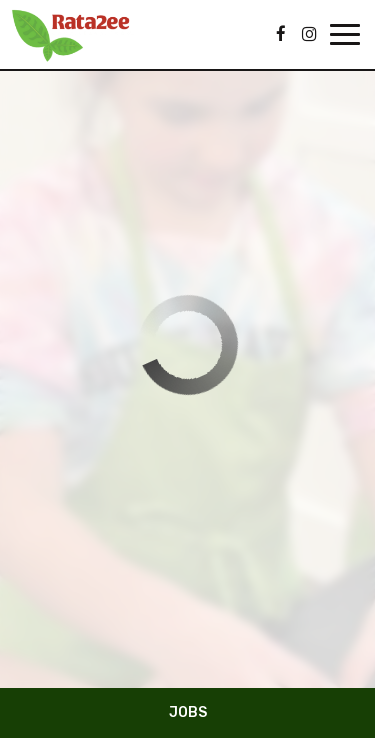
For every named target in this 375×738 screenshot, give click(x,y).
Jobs (188, 712)
